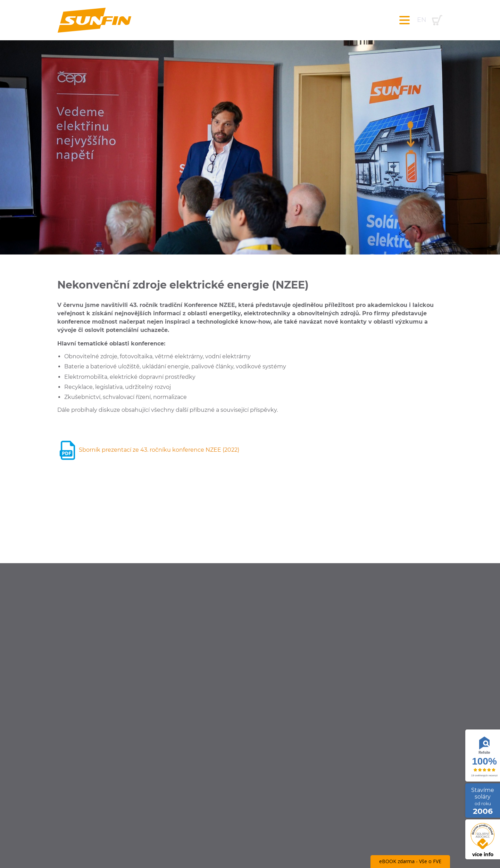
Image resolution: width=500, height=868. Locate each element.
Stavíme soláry (483, 801)
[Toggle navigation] (405, 20)
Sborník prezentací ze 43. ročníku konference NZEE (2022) (148, 450)
